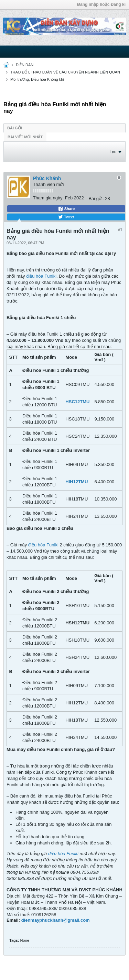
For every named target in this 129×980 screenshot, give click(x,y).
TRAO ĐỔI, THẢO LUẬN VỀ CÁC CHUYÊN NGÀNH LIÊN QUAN (65, 72)
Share (66, 209)
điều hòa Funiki (41, 276)
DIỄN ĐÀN (25, 65)
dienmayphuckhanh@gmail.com (56, 920)
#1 (120, 230)
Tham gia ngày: (49, 198)
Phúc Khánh (47, 178)
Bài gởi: (96, 199)
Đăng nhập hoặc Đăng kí (101, 4)
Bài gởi (15, 128)
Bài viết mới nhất (25, 137)
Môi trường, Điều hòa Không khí (37, 79)
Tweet (66, 217)
